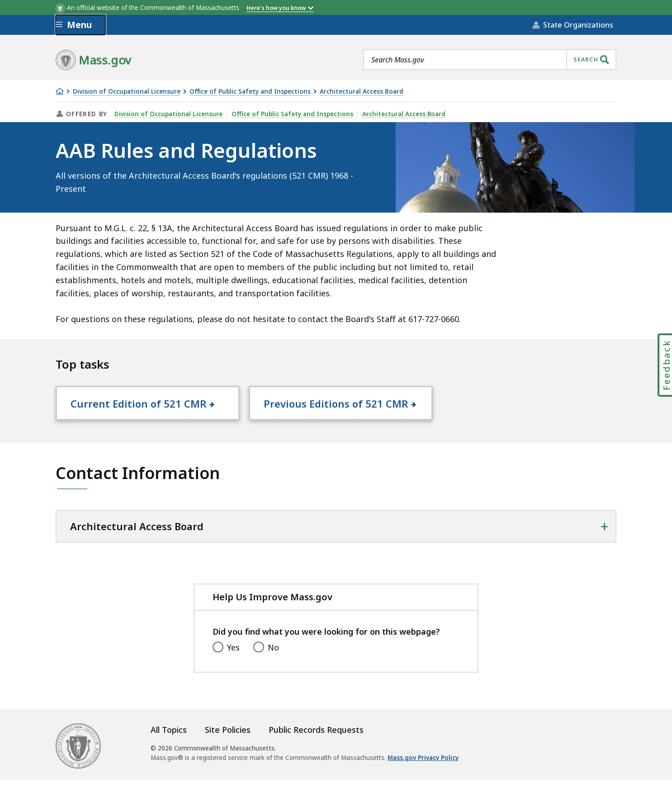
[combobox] (490, 60)
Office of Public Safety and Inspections (250, 92)
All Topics (169, 744)
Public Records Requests (316, 744)
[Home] (60, 91)
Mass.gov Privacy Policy (423, 772)
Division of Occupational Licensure (127, 92)
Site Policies (228, 744)
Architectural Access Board (362, 92)
